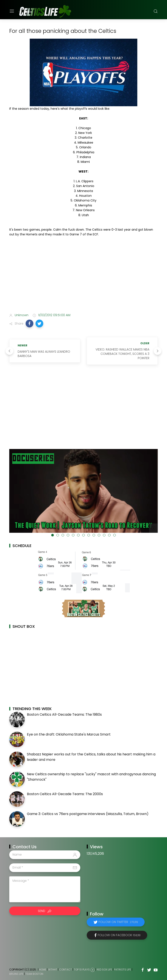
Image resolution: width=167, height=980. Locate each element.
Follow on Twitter (118, 922)
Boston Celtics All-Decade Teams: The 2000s (65, 794)
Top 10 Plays (82, 970)
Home (43, 970)
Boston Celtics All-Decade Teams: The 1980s (64, 714)
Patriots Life (123, 970)
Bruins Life (16, 974)
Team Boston (34, 974)
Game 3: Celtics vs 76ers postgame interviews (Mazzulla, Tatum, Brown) (88, 814)
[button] (29, 323)
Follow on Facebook (119, 935)
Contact (66, 970)
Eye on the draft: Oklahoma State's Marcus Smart (69, 734)
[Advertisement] (83, 276)
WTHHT (53, 970)
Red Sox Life (104, 970)
